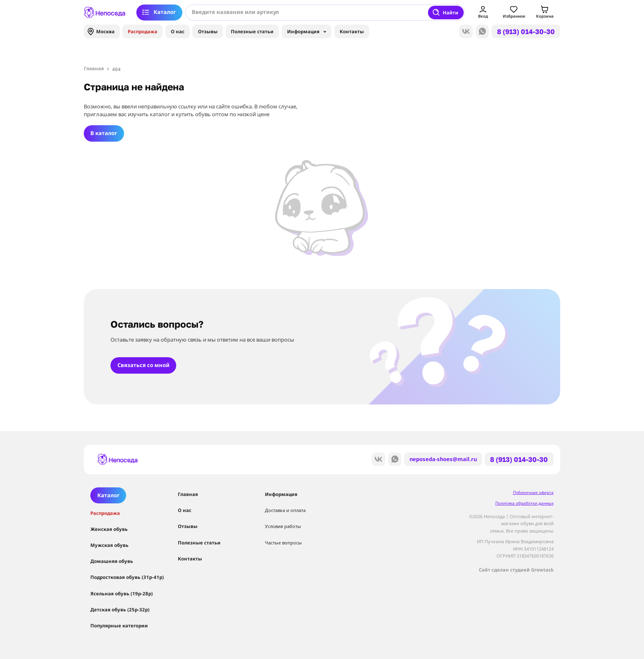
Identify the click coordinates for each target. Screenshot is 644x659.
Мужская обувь (109, 545)
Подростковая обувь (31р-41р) (127, 577)
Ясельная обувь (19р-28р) (122, 594)
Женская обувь (109, 529)
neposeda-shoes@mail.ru (443, 459)
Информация (307, 33)
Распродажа (143, 31)
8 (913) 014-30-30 (526, 32)
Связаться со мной (144, 365)
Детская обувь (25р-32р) (120, 610)
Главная (188, 494)
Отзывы (208, 31)
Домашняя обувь (112, 561)
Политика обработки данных (524, 503)
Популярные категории (119, 626)
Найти (445, 12)
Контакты (352, 31)
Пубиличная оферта (533, 493)
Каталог (159, 12)
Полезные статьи (252, 31)
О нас (178, 31)
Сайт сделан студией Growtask (516, 570)
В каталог (104, 133)
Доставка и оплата (285, 510)
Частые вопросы (283, 543)
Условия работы (283, 526)
